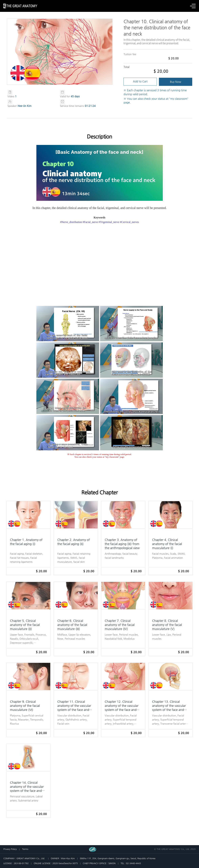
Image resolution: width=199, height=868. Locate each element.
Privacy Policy (10, 849)
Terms (25, 849)
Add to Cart (140, 82)
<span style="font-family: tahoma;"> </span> (100, 264)
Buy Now (176, 82)
